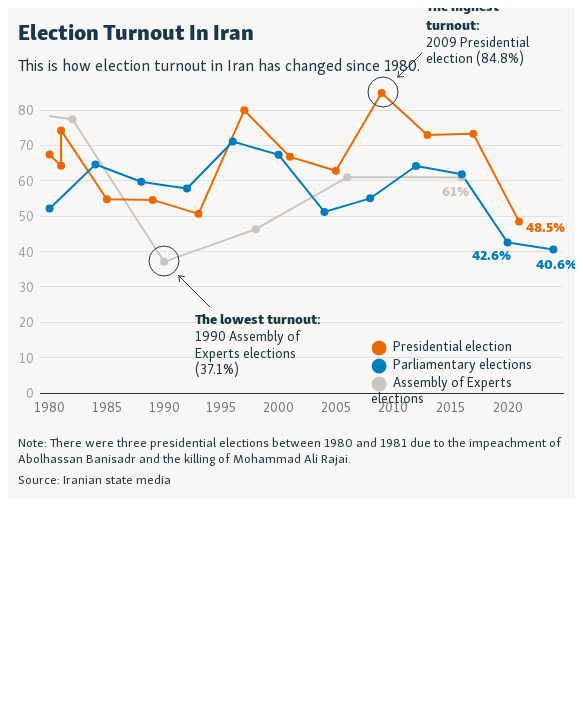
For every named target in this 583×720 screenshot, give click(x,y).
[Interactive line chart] (291, 253)
